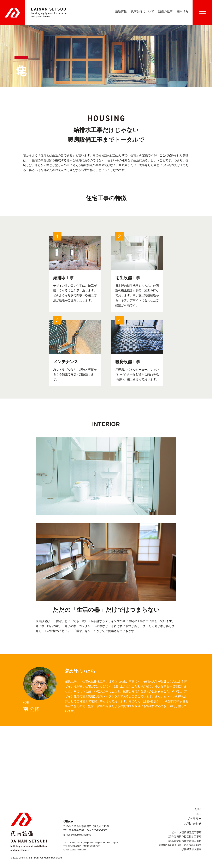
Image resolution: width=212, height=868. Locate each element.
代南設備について (142, 11)
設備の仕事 (165, 11)
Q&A (198, 809)
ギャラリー (194, 819)
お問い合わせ (193, 824)
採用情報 (183, 11)
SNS (198, 814)
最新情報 (121, 11)
